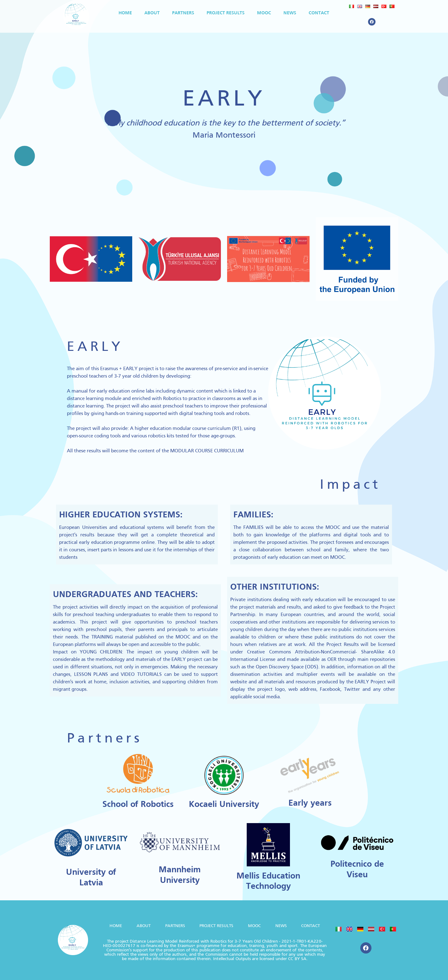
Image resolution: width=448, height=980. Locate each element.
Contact (319, 13)
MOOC (264, 13)
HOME (125, 13)
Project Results (226, 13)
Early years (310, 803)
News (290, 13)
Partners (183, 13)
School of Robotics (138, 805)
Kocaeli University (224, 805)
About (152, 13)
